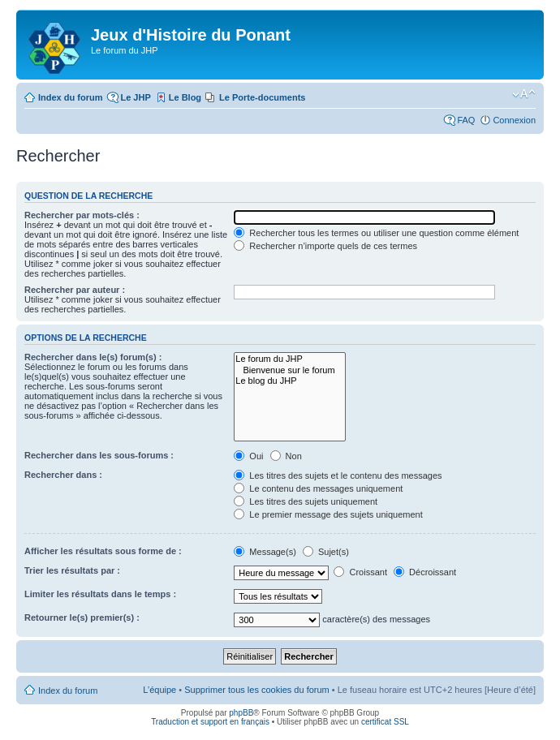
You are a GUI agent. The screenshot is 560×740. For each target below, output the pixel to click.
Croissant (360, 572)
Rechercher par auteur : (75, 290)
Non (286, 456)
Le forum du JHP (289, 359)
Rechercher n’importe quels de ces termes (325, 246)
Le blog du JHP (289, 381)
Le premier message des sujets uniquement (328, 514)
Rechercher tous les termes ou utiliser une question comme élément (376, 233)
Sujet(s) (326, 552)
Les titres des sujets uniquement (306, 501)
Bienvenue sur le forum (289, 370)
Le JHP (135, 97)
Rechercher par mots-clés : (82, 215)
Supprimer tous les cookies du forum (257, 690)
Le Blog (185, 97)
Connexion (514, 120)
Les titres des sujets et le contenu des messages (338, 475)
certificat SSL (385, 722)
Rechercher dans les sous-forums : (99, 455)
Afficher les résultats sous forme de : (103, 551)
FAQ (466, 120)
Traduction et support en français (210, 722)
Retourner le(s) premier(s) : (82, 617)
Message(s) (266, 552)
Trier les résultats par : (72, 570)
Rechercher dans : (63, 475)
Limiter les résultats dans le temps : (100, 594)
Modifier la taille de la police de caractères (524, 94)
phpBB (241, 713)
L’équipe (159, 690)
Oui (248, 456)
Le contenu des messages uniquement (318, 488)
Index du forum (70, 97)
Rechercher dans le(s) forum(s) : (93, 357)
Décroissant (425, 572)
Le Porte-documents (262, 97)
